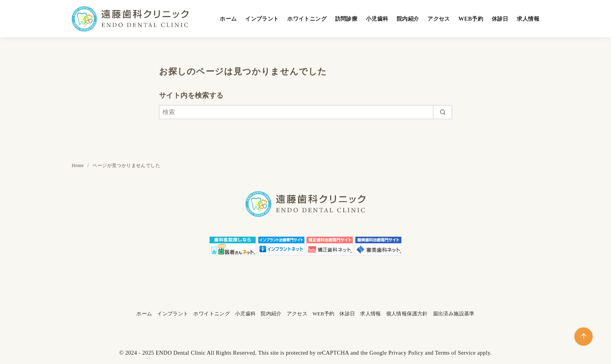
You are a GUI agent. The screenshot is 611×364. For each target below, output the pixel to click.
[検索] (305, 112)
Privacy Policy (406, 353)
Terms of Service (455, 353)
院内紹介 (408, 19)
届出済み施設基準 (454, 314)
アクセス (439, 19)
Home (78, 165)
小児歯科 (377, 19)
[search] (442, 112)
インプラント (262, 19)
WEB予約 (471, 19)
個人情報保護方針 (407, 314)
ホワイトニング (307, 19)
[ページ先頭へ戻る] (584, 337)
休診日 (500, 19)
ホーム (228, 19)
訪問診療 (346, 19)
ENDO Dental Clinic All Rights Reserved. (206, 353)
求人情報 (528, 19)
